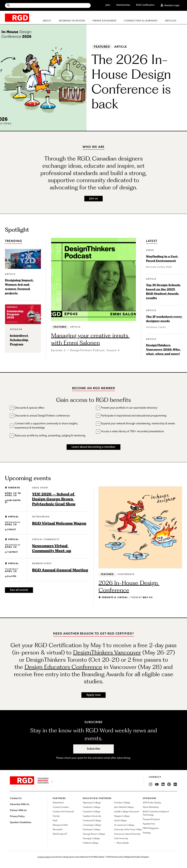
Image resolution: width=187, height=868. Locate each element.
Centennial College (92, 821)
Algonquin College (92, 803)
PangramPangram (151, 819)
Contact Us (16, 798)
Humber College (122, 803)
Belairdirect (58, 803)
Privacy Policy (17, 816)
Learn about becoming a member (93, 447)
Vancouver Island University (127, 834)
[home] (17, 18)
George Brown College (94, 834)
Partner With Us (18, 810)
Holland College (91, 843)
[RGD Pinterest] (169, 784)
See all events (19, 590)
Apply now (93, 695)
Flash (55, 821)
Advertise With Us (20, 804)
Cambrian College (91, 807)
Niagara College (122, 816)
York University (121, 839)
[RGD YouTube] (157, 784)
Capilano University (92, 816)
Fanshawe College (92, 830)
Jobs (108, 5)
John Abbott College (124, 807)
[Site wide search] (48, 5)
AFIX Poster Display (152, 803)
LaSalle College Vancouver (127, 812)
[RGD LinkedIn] (163, 784)
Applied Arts (149, 824)
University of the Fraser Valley (128, 830)
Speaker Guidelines (21, 822)
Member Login (172, 6)
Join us (93, 199)
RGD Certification (145, 5)
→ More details (121, 843)
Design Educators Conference (63, 667)
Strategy (147, 833)
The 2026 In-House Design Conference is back (133, 81)
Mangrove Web (60, 825)
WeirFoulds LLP (60, 834)
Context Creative (61, 807)
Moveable (58, 830)
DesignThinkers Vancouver (107, 652)
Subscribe (93, 749)
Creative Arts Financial (63, 812)
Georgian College (91, 839)
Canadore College (92, 812)
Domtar (56, 816)
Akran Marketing (151, 807)
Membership (123, 5)
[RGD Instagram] (151, 784)
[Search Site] (50, 5)
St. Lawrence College (124, 825)
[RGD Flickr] (175, 784)
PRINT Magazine (151, 828)
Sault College (120, 821)
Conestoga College (92, 825)
